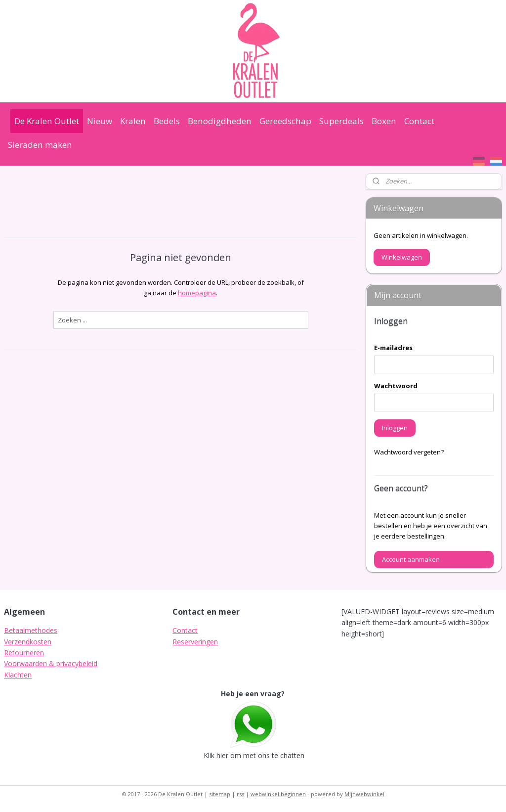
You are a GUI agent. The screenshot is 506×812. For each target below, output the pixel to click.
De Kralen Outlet (47, 121)
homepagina (197, 293)
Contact (419, 121)
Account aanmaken (411, 559)
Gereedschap (285, 121)
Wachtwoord (396, 386)
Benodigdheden (220, 121)
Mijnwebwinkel (364, 794)
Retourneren (24, 653)
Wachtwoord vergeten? (409, 452)
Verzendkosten (28, 642)
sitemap (220, 794)
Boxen (384, 121)
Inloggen (395, 428)
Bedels (167, 121)
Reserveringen (195, 642)
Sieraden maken (40, 145)
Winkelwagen (402, 257)
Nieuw (100, 121)
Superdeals (341, 121)
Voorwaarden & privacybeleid (51, 663)
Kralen (133, 121)
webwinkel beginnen (278, 794)
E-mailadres (393, 348)
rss (240, 794)
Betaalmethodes (31, 630)
